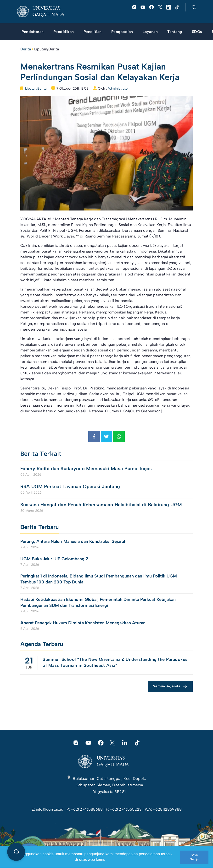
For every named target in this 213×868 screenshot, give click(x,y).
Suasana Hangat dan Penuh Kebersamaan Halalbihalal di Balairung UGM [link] (101, 505)
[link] (44, 11)
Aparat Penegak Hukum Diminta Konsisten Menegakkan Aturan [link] (83, 623)
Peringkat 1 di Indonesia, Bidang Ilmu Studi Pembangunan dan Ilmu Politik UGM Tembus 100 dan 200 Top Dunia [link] (99, 579)
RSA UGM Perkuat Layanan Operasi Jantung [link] (70, 486)
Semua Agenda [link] (167, 686)
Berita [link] (26, 49)
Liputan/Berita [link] (47, 49)
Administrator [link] (118, 89)
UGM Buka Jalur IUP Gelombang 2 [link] (55, 559)
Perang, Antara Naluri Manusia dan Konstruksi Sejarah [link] (73, 541)
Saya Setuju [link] (194, 857)
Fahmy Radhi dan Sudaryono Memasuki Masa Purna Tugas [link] (86, 469)
